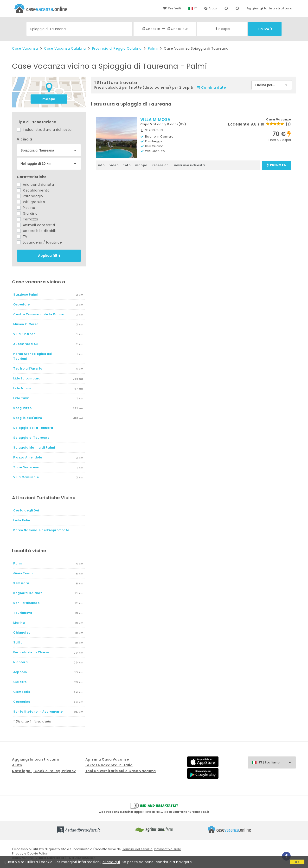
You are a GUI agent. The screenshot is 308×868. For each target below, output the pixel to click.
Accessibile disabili (36, 231)
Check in (151, 29)
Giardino (27, 213)
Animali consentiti (36, 225)
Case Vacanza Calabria (65, 48)
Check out (177, 29)
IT (196, 8)
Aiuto (211, 8)
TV (22, 237)
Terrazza (28, 219)
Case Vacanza (25, 48)
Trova (265, 29)
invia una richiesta (190, 165)
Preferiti (172, 8)
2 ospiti (222, 29)
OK (297, 862)
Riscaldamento (33, 190)
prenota (276, 165)
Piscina (26, 208)
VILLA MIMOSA (155, 119)
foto (127, 165)
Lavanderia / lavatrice (39, 242)
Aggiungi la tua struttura (270, 8)
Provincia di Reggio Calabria (117, 48)
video (114, 165)
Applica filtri (49, 256)
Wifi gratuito (31, 202)
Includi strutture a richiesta (44, 130)
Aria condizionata (35, 185)
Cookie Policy (37, 853)
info (101, 165)
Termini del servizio (138, 849)
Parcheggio (30, 196)
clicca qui (111, 862)
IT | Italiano (277, 763)
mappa (49, 99)
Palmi (153, 48)
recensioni (161, 165)
